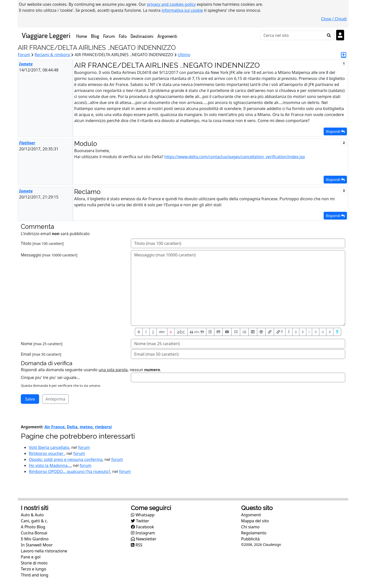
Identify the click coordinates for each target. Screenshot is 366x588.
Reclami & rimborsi (53, 55)
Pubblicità (250, 539)
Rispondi (335, 131)
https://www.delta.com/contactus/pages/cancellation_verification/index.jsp (235, 157)
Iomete (26, 64)
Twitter (140, 521)
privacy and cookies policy (171, 4)
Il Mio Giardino (35, 539)
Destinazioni (142, 36)
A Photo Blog (33, 527)
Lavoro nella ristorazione (44, 551)
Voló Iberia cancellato (49, 447)
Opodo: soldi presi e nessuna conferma (66, 459)
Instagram (143, 533)
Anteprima (55, 399)
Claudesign (272, 545)
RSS (137, 545)
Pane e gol (31, 557)
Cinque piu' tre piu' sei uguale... (50, 377)
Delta (72, 427)
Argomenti (167, 36)
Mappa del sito (255, 521)
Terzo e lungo (33, 569)
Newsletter (144, 539)
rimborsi (103, 427)
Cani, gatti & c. (34, 521)
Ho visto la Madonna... (50, 465)
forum (84, 447)
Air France (55, 427)
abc (162, 332)
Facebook (142, 527)
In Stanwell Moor (37, 545)
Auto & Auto (32, 515)
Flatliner (27, 143)
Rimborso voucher (47, 453)
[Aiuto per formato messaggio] (337, 332)
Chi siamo (250, 527)
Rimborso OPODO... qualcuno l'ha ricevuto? (69, 471)
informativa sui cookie (182, 10)
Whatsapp (143, 515)
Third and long (35, 575)
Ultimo (184, 55)
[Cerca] (292, 35)
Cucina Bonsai (34, 533)
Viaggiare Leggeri (46, 35)
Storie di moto (34, 563)
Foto (123, 36)
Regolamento (254, 533)
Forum (109, 36)
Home (83, 36)
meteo (86, 427)
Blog (95, 36)
